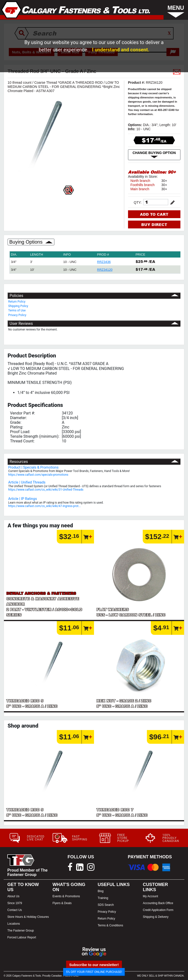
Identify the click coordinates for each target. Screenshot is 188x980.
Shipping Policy (18, 306)
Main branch (140, 189)
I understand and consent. (121, 50)
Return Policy (17, 302)
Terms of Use (17, 310)
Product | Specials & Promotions (34, 467)
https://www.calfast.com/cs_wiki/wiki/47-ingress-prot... (45, 506)
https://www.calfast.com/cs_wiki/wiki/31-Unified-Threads (46, 490)
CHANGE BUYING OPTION (154, 155)
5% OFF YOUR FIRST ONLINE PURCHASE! (94, 972)
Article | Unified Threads (27, 482)
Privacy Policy (17, 315)
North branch (140, 181)
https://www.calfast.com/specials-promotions (38, 475)
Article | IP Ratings (23, 499)
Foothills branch (143, 185)
